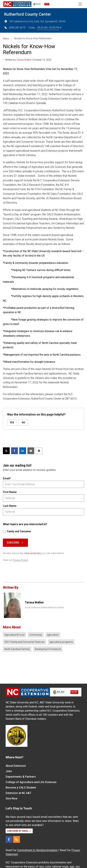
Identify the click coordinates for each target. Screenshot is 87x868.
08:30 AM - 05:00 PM (49, 28)
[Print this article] (39, 451)
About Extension (16, 766)
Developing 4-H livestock (48, 649)
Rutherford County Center (27, 14)
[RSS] (17, 839)
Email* (7, 478)
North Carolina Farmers (17, 649)
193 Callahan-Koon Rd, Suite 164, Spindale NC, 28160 (35, 21)
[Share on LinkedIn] (23, 451)
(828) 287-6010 (15, 28)
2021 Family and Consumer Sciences (24, 642)
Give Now (11, 798)
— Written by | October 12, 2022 (27, 60)
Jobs (9, 771)
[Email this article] (31, 451)
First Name (10, 492)
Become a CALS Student (21, 788)
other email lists (32, 553)
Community (36, 635)
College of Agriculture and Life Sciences (31, 782)
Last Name (10, 506)
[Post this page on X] (6, 451)
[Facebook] (9, 839)
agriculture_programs (61, 642)
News (6, 38)
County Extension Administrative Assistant (44, 608)
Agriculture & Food (14, 635)
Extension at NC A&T (18, 793)
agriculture (53, 635)
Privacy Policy (20, 560)
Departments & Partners (21, 777)
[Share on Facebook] (14, 451)
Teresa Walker (24, 60)
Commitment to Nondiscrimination (37, 850)
